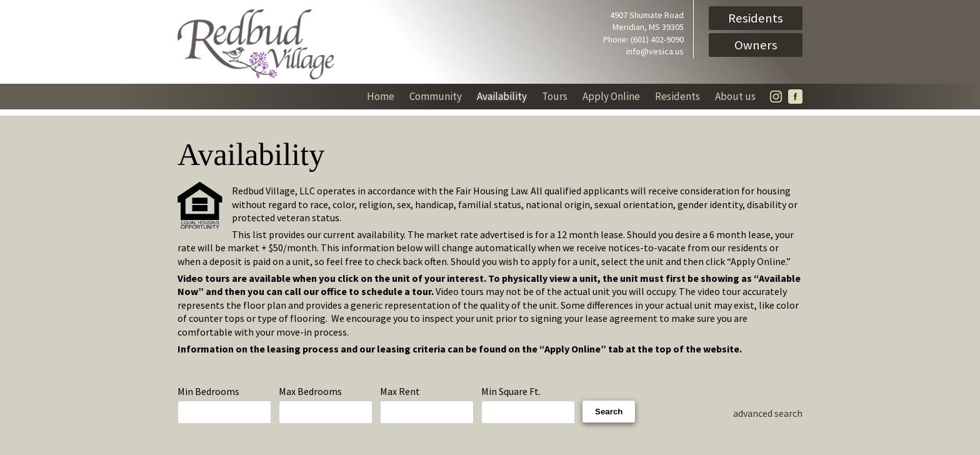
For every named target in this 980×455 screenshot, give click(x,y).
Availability (502, 96)
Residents (756, 18)
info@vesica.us (655, 51)
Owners (756, 45)
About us (735, 96)
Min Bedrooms (224, 405)
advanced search (768, 413)
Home (381, 96)
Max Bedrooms (326, 405)
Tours (555, 96)
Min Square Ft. (528, 405)
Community (436, 96)
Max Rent (427, 405)
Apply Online (611, 96)
